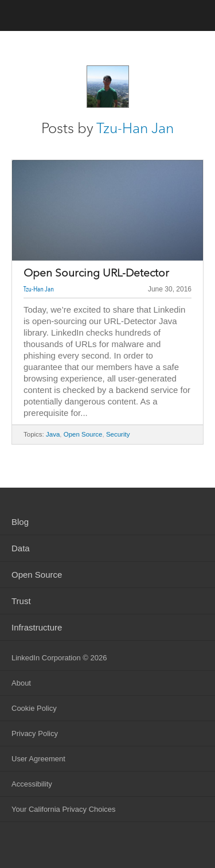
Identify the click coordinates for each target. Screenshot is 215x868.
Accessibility (32, 784)
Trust (21, 601)
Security (118, 434)
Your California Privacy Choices (64, 809)
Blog (20, 522)
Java (53, 434)
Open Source (83, 434)
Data (21, 548)
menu (195, 17)
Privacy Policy (35, 733)
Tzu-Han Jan (135, 128)
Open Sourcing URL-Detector (96, 273)
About (21, 683)
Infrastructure (37, 627)
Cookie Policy (34, 708)
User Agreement (38, 759)
